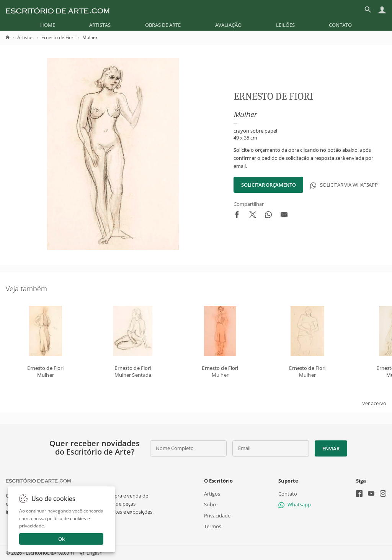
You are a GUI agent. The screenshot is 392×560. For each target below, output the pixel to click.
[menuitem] (48, 25)
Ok (61, 539)
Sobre (211, 504)
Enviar (331, 448)
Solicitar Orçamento (268, 185)
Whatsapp (295, 504)
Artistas (100, 25)
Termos (213, 526)
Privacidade (217, 515)
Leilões (285, 25)
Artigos (212, 494)
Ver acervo (374, 403)
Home (48, 25)
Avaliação (228, 25)
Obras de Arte (163, 25)
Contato (340, 25)
